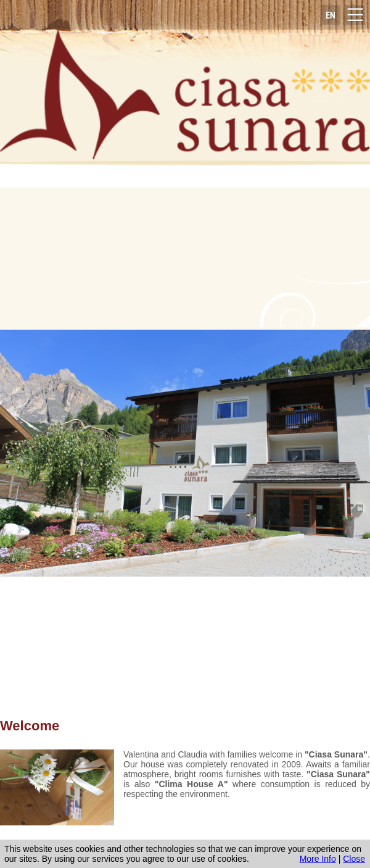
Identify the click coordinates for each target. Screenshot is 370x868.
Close (354, 859)
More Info (318, 859)
